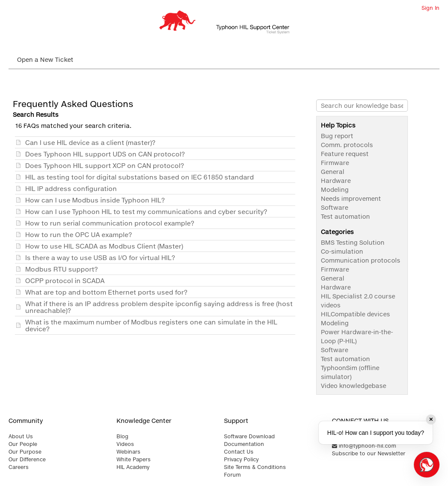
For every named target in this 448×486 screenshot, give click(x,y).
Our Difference (27, 459)
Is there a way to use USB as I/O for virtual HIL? (100, 257)
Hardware (336, 181)
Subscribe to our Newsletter (369, 453)
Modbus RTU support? (61, 269)
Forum (232, 475)
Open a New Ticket (45, 59)
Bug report (337, 136)
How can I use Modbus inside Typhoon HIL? (95, 200)
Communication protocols (361, 260)
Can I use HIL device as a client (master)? (90, 142)
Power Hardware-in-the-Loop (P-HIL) (357, 336)
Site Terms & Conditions (255, 467)
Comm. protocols (347, 145)
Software (335, 207)
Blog (122, 436)
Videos (125, 444)
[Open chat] (427, 465)
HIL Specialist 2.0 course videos (358, 301)
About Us (21, 436)
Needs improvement (351, 198)
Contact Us (239, 452)
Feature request (345, 154)
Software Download (249, 436)
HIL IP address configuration (71, 188)
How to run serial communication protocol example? (110, 223)
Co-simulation (342, 251)
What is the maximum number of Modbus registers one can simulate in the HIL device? (151, 325)
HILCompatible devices (355, 314)
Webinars (128, 452)
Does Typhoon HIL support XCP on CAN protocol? (105, 165)
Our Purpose (25, 452)
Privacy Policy (241, 459)
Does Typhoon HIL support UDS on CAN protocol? (105, 154)
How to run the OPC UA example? (79, 234)
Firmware (335, 163)
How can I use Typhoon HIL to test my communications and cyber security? (146, 211)
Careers (19, 467)
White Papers (134, 459)
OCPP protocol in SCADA (65, 281)
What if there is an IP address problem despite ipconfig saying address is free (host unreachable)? (159, 307)
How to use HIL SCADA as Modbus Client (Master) (104, 246)
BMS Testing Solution (353, 242)
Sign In (431, 8)
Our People (23, 444)
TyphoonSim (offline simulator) (350, 372)
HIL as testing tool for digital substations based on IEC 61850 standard (140, 177)
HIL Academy (133, 467)
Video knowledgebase (353, 386)
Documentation (244, 444)
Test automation (345, 216)
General (333, 172)
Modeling (335, 189)
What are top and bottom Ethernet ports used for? (106, 292)
